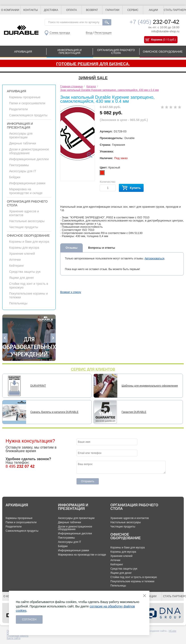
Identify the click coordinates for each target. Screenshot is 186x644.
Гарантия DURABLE (134, 412)
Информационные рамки (27, 183)
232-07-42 (154, 22)
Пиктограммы (19, 165)
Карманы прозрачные (25, 97)
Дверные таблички (23, 143)
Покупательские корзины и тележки (132, 581)
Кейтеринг (17, 266)
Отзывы (71, 248)
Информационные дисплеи (29, 159)
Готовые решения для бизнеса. (93, 64)
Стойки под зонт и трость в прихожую (134, 577)
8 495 (20, 466)
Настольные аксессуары (27, 221)
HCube (172, 631)
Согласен (29, 619)
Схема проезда (60, 33)
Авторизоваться (154, 258)
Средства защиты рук (25, 272)
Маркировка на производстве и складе (26, 191)
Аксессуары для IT (23, 171)
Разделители (19, 109)
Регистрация (103, 33)
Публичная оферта (18, 636)
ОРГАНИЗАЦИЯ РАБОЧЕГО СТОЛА (116, 51)
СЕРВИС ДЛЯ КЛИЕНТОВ (93, 369)
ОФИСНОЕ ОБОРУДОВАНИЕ (163, 52)
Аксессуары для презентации (21, 135)
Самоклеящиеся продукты (28, 115)
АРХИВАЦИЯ (23, 52)
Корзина (157, 40)
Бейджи (15, 177)
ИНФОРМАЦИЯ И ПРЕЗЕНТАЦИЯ (70, 51)
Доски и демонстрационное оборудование (29, 151)
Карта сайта (13, 638)
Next (53, 338)
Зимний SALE (93, 78)
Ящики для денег (22, 278)
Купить (131, 188)
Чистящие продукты (24, 227)
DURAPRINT (38, 386)
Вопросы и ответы (102, 248)
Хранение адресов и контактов (130, 518)
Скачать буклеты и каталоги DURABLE (54, 412)
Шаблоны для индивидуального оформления (150, 386)
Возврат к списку (71, 292)
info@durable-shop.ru (165, 31)
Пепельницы (18, 303)
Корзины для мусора (24, 248)
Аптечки (15, 260)
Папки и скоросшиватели (27, 103)
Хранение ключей (22, 254)
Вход (89, 33)
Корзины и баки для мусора (29, 242)
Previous (5, 338)
